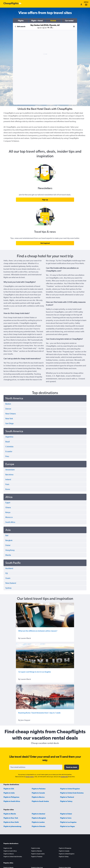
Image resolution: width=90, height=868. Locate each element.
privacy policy (30, 777)
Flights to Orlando (38, 826)
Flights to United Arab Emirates (72, 793)
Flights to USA (9, 789)
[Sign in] (81, 5)
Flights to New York (11, 818)
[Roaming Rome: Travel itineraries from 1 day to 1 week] (45, 697)
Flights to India (9, 793)
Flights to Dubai (66, 814)
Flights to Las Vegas (67, 826)
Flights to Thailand (67, 797)
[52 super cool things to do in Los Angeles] (45, 656)
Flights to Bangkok (39, 818)
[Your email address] (36, 767)
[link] (45, 200)
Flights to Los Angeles (68, 822)
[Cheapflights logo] (11, 4)
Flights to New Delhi (11, 822)
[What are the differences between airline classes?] (45, 615)
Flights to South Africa (12, 801)
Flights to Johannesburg (12, 826)
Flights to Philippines (11, 797)
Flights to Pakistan (39, 789)
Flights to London (38, 822)
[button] (21, 21)
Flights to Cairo (66, 818)
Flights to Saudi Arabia (40, 801)
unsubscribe (64, 777)
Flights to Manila (10, 814)
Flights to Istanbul (38, 814)
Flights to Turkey (66, 801)
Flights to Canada (38, 793)
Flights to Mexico (38, 797)
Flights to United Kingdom (70, 789)
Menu (86, 4)
